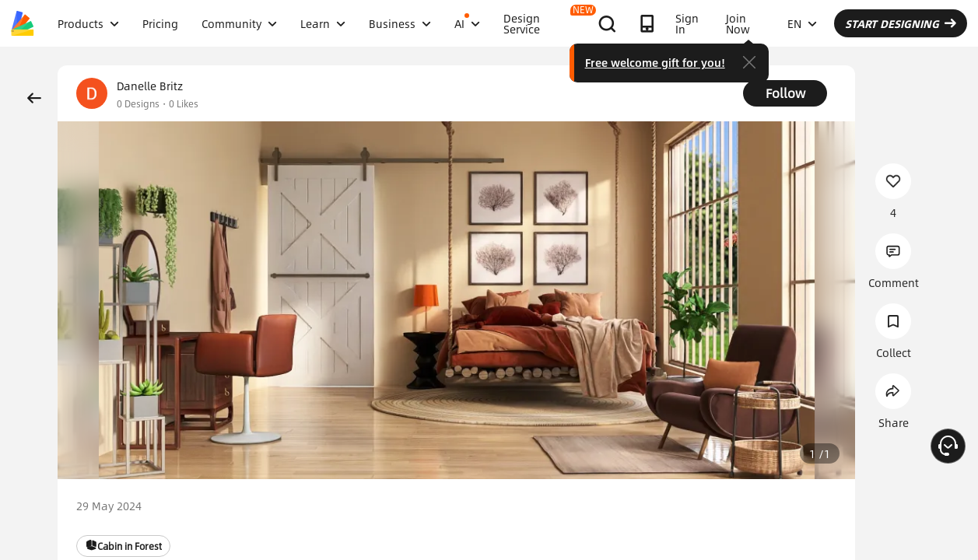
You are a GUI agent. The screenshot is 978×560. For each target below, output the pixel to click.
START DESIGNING (901, 23)
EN (802, 23)
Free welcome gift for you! (655, 62)
